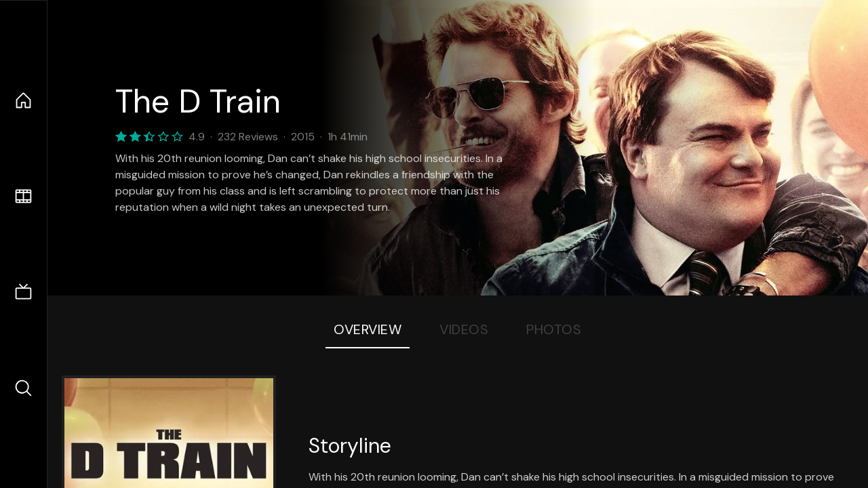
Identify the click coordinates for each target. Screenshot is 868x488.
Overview (368, 329)
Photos (554, 329)
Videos (464, 329)
